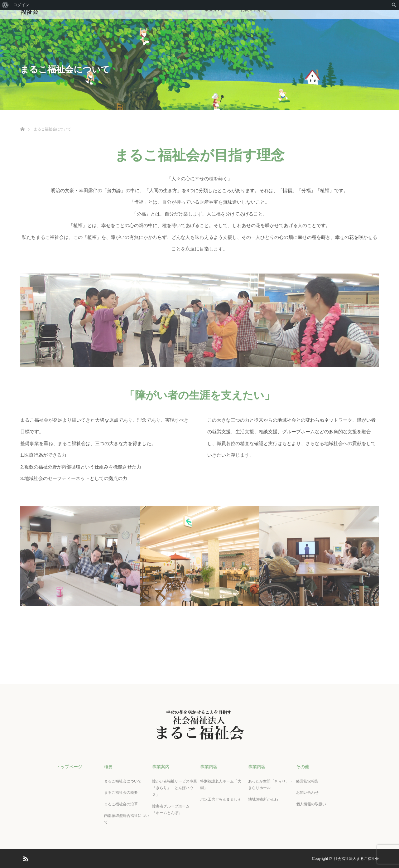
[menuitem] (5, 5)
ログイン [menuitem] (21, 5)
